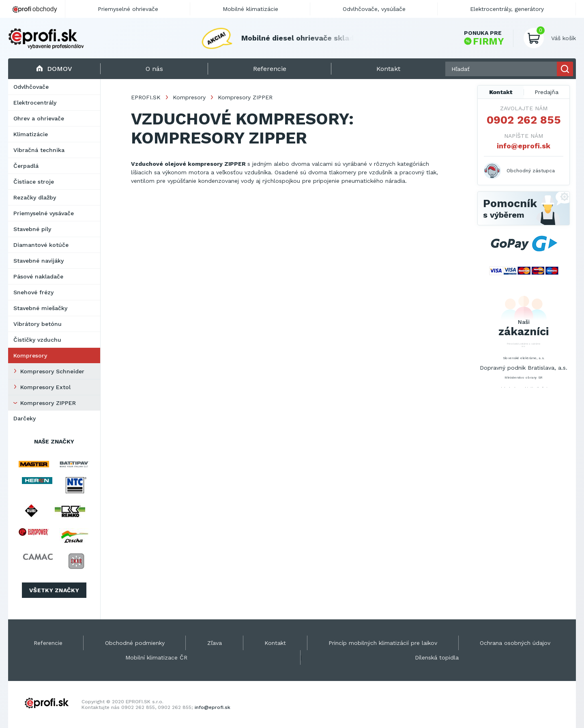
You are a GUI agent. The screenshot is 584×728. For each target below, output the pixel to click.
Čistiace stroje (34, 182)
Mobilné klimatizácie (250, 9)
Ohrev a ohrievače (39, 118)
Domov (54, 69)
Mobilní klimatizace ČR (156, 657)
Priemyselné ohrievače (128, 9)
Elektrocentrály (35, 103)
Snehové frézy (33, 292)
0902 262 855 (524, 120)
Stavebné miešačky (40, 308)
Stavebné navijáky (39, 261)
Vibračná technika (39, 150)
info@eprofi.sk (524, 146)
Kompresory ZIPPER (48, 403)
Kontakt (501, 92)
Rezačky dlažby (35, 197)
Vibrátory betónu (38, 324)
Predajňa (546, 92)
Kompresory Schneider (52, 371)
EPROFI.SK (146, 97)
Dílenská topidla (437, 657)
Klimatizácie (31, 134)
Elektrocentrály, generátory (507, 9)
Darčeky (25, 418)
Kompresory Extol (45, 387)
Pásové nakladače (38, 276)
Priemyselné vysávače (44, 213)
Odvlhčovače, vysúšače (374, 9)
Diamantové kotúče (41, 245)
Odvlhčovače (31, 87)
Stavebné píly (32, 229)
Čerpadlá (26, 166)
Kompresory (30, 355)
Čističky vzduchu (37, 340)
